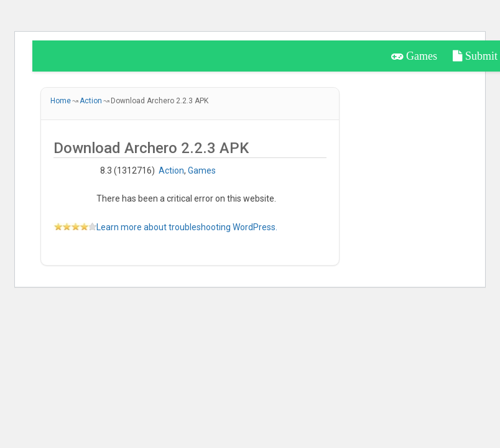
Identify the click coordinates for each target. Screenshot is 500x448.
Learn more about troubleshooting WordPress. (187, 227)
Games (414, 56)
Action (171, 170)
